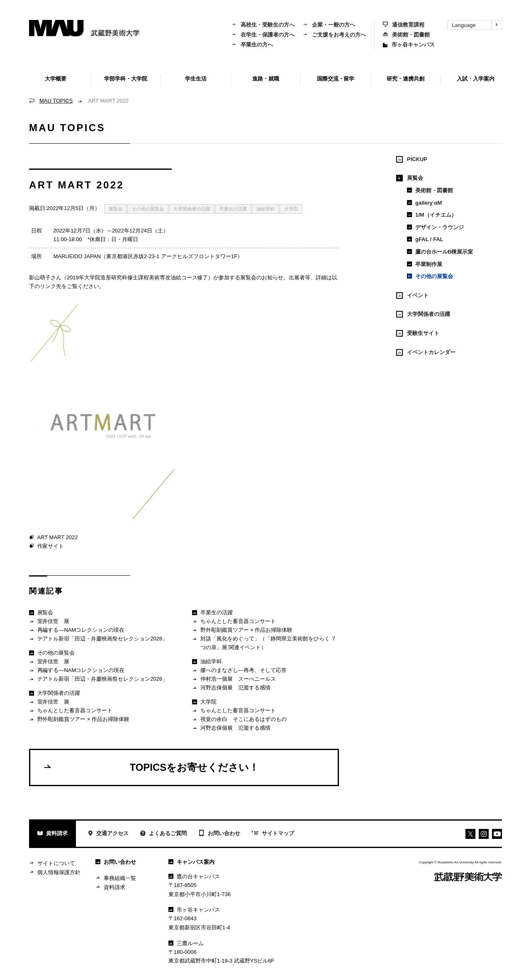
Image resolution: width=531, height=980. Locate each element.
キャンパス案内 (191, 862)
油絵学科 (265, 209)
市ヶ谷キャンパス (409, 45)
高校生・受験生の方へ (263, 25)
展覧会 (116, 209)
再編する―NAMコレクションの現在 (77, 630)
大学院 (291, 209)
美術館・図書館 (406, 35)
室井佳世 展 (49, 622)
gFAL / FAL (425, 239)
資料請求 (52, 834)
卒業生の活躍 (233, 209)
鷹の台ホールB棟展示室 (440, 252)
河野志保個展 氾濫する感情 (231, 688)
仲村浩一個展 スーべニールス (234, 679)
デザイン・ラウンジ (435, 227)
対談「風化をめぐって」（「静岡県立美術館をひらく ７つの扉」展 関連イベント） (264, 643)
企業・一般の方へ (329, 25)
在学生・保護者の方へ (263, 35)
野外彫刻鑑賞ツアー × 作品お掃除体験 (79, 720)
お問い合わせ (219, 834)
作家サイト (46, 546)
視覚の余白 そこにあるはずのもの (239, 720)
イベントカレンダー (426, 352)
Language (477, 25)
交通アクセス (108, 834)
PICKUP (412, 159)
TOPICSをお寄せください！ (151, 767)
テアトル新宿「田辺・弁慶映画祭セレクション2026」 (98, 639)
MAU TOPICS (56, 101)
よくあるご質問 (163, 834)
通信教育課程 (404, 25)
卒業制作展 (425, 264)
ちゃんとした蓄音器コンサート (71, 711)
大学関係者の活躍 (192, 209)
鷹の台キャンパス (194, 876)
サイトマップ (273, 834)
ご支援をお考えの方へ (334, 35)
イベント (412, 296)
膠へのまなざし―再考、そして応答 (239, 671)
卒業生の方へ (252, 45)
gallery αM (424, 203)
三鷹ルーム (186, 943)
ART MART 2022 (53, 538)
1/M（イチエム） (432, 215)
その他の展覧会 (148, 209)
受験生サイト (418, 333)
